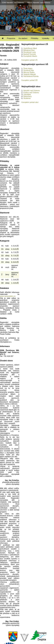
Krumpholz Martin (30, 56)
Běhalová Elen (29, 50)
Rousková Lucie (30, 52)
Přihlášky (35, 38)
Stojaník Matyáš (30, 74)
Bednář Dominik (30, 54)
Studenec (27, 98)
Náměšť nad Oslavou (32, 91)
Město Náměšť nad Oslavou (39, 3)
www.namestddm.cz (8, 296)
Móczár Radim (29, 72)
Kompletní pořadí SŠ (29, 80)
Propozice (11, 38)
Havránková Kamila (31, 76)
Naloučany (27, 96)
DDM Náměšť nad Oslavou (13, 3)
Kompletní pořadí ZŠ (29, 60)
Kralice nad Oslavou (31, 93)
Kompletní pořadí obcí (30, 102)
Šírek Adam (28, 69)
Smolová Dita (29, 70)
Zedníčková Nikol (30, 48)
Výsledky (46, 38)
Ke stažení (23, 38)
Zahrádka (27, 94)
